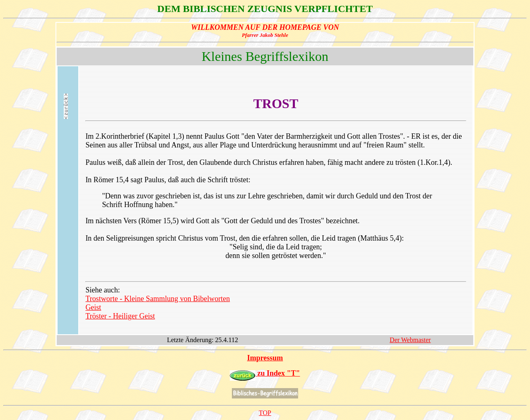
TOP (265, 413)
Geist (93, 307)
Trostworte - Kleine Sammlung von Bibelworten (158, 299)
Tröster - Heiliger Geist (120, 316)
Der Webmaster (410, 340)
